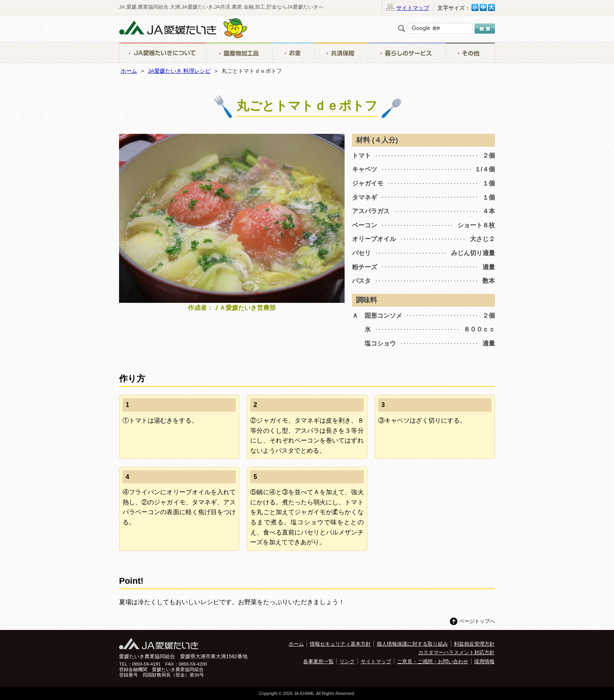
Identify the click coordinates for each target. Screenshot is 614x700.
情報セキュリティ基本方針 (340, 644)
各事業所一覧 (318, 661)
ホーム (129, 71)
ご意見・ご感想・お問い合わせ (433, 661)
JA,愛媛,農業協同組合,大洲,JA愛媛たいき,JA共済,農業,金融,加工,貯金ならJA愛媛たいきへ (221, 7)
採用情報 (484, 661)
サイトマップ (413, 8)
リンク (347, 661)
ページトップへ (477, 621)
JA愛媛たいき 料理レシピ (179, 71)
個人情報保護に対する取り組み (412, 644)
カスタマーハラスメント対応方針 (456, 652)
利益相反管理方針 (474, 644)
